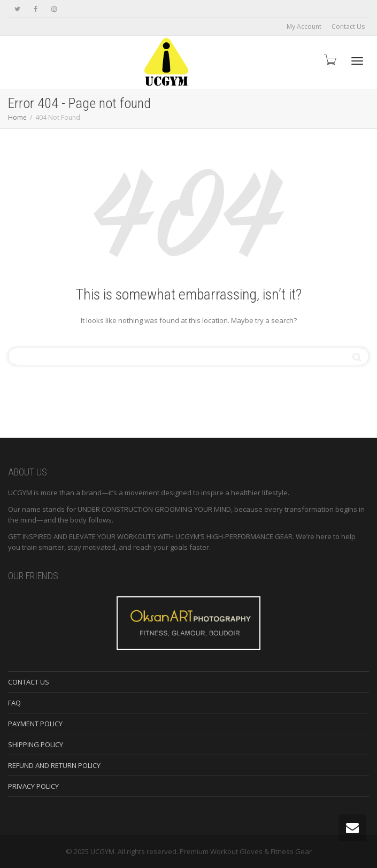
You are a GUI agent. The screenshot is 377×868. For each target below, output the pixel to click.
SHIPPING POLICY (36, 744)
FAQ (14, 703)
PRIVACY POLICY (33, 786)
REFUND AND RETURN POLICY (54, 765)
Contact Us (348, 26)
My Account (304, 26)
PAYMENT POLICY (35, 724)
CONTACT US (29, 682)
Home (17, 117)
